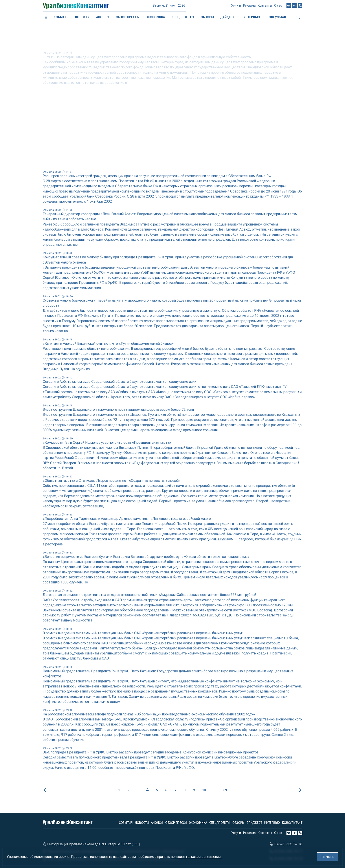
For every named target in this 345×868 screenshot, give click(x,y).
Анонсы (103, 17)
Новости (82, 17)
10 (204, 790)
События (61, 17)
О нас (278, 7)
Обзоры (238, 823)
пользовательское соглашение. (196, 857)
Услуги (236, 7)
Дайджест (254, 823)
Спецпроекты (220, 823)
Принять (328, 857)
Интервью (272, 823)
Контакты (265, 7)
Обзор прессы (128, 17)
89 (225, 790)
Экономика (156, 17)
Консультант (292, 823)
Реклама (249, 7)
